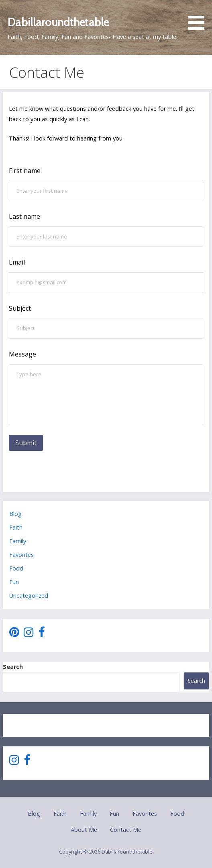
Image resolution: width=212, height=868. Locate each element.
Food (16, 568)
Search (13, 667)
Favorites (21, 555)
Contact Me (126, 830)
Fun (14, 582)
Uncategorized (29, 596)
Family (18, 541)
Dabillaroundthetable (58, 22)
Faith (16, 527)
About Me (84, 830)
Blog (15, 514)
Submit (26, 443)
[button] (199, 16)
